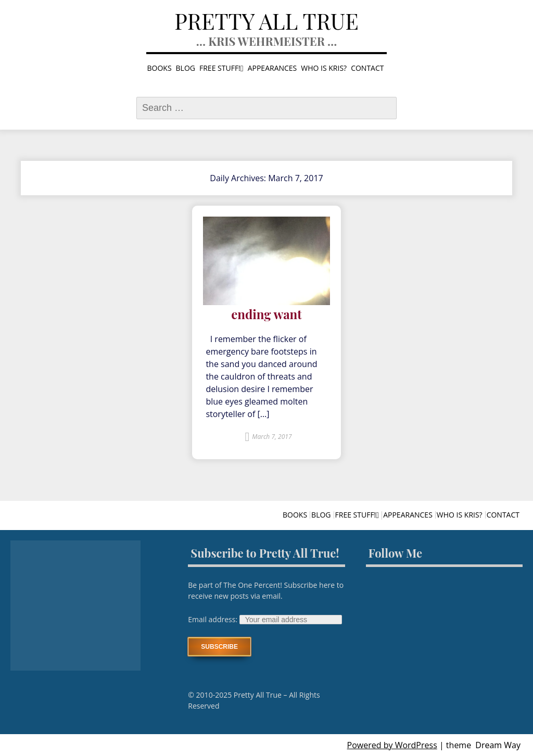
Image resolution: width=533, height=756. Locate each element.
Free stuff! (220, 68)
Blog (186, 68)
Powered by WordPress (392, 745)
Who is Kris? (324, 68)
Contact (367, 68)
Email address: (213, 619)
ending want (266, 314)
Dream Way (498, 745)
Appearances (272, 68)
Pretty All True (266, 21)
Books (160, 68)
